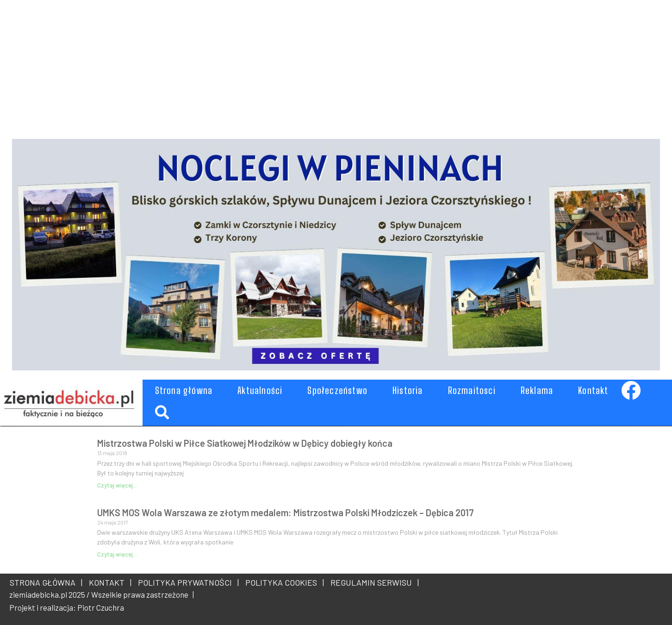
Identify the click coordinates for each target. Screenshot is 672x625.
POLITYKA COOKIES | (283, 582)
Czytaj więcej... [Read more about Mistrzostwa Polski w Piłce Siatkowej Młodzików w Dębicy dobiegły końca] (117, 485)
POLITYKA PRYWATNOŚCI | (187, 582)
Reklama (537, 390)
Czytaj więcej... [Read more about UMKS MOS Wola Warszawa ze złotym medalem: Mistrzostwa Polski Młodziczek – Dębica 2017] (117, 554)
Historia (408, 390)
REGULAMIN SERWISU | (373, 582)
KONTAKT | (108, 582)
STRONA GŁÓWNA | (46, 582)
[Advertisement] (290, 65)
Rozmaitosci (472, 390)
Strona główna (184, 390)
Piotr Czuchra (101, 607)
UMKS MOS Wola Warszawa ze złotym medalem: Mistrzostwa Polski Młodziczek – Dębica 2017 (286, 512)
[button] (162, 413)
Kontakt (593, 390)
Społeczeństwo (337, 390)
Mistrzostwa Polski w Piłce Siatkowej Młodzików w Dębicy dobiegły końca (245, 443)
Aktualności (260, 390)
